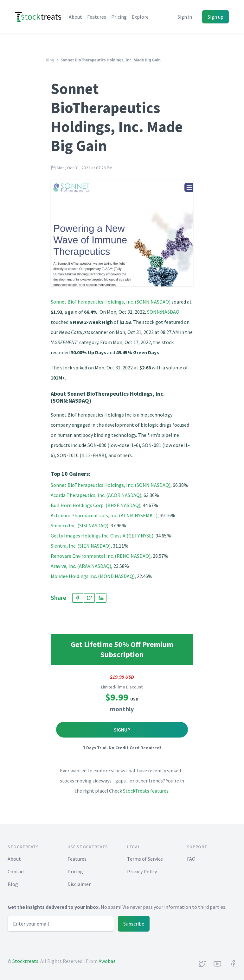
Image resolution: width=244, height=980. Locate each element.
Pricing (119, 17)
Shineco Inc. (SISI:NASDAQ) (80, 525)
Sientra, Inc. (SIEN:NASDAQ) (81, 546)
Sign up (215, 17)
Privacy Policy (142, 871)
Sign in (185, 17)
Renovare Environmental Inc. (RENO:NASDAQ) (101, 556)
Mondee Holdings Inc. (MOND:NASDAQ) (93, 576)
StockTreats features (146, 791)
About (75, 17)
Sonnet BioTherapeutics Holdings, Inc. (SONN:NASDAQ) (111, 302)
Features (97, 17)
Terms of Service (145, 859)
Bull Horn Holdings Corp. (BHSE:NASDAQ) (96, 505)
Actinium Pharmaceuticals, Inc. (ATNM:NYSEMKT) (104, 515)
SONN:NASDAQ (163, 312)
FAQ (191, 859)
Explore (140, 17)
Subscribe (134, 924)
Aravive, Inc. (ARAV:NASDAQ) (81, 566)
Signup (122, 730)
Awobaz (107, 961)
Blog (50, 60)
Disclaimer (79, 884)
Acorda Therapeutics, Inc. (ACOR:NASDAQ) (96, 495)
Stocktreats (25, 961)
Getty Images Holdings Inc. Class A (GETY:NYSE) (102, 536)
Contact (16, 871)
